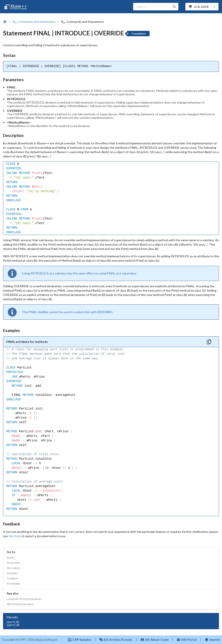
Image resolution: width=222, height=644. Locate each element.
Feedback (12, 578)
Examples (12, 573)
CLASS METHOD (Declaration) (24, 599)
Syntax (11, 557)
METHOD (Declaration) (20, 604)
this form (15, 536)
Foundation (139, 34)
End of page (13, 584)
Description (13, 568)
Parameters (14, 563)
